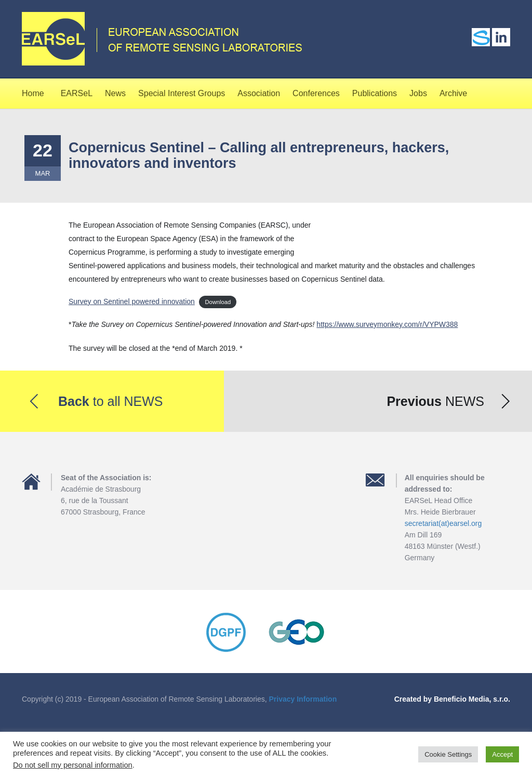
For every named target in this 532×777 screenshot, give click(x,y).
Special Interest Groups (182, 93)
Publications (375, 93)
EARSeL (77, 93)
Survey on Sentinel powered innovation (132, 301)
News (115, 93)
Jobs (418, 93)
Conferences (316, 93)
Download (218, 302)
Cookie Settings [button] (448, 754)
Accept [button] (502, 754)
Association (259, 93)
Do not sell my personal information (73, 765)
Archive (453, 93)
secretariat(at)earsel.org (443, 523)
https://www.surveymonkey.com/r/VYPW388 (387, 324)
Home (33, 93)
